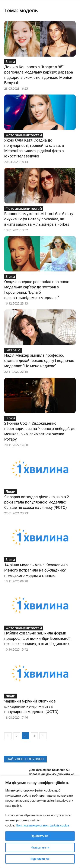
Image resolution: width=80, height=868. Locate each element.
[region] (40, 822)
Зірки (10, 62)
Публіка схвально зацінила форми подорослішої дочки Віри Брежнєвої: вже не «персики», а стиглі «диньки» (37, 638)
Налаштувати (40, 847)
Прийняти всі (40, 836)
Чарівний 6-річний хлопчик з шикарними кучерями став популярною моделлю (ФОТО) (31, 706)
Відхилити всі (40, 859)
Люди (10, 492)
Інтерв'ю (13, 350)
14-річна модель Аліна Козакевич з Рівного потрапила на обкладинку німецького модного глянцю (36, 570)
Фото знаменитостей (24, 135)
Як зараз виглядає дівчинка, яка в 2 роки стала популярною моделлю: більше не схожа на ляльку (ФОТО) (37, 502)
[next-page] (43, 736)
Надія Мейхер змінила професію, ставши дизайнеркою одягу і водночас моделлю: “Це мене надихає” (39, 361)
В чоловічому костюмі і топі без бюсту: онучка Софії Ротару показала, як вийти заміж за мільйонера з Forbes (39, 219)
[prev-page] (8, 736)
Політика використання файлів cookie (42, 825)
